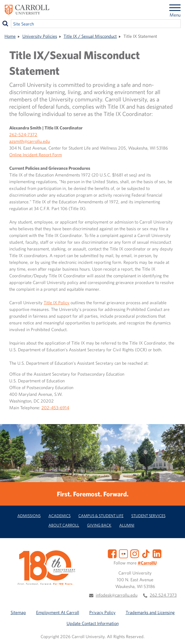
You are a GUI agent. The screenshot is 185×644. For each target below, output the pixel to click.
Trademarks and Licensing (150, 612)
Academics (59, 516)
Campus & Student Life (101, 516)
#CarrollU (147, 563)
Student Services (148, 516)
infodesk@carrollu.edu (117, 595)
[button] (175, 634)
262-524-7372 (23, 134)
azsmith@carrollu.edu (30, 141)
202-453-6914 (55, 408)
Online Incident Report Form (36, 155)
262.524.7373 (163, 595)
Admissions (29, 516)
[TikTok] (146, 553)
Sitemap (18, 612)
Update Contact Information (93, 623)
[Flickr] (123, 553)
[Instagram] (135, 553)
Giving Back (99, 525)
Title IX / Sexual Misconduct (90, 36)
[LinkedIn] (157, 553)
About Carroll (64, 525)
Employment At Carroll (58, 612)
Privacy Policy (102, 612)
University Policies (40, 36)
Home (10, 36)
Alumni (127, 525)
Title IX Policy (57, 303)
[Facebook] (112, 553)
